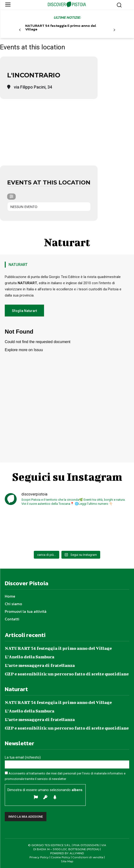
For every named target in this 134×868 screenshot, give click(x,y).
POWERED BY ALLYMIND (67, 853)
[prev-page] (20, 30)
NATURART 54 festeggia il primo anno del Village (61, 27)
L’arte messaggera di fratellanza (40, 665)
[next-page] (114, 30)
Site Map (67, 861)
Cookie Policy (61, 857)
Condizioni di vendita (88, 857)
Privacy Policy (39, 857)
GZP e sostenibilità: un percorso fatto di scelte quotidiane (67, 674)
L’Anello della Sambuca (30, 657)
